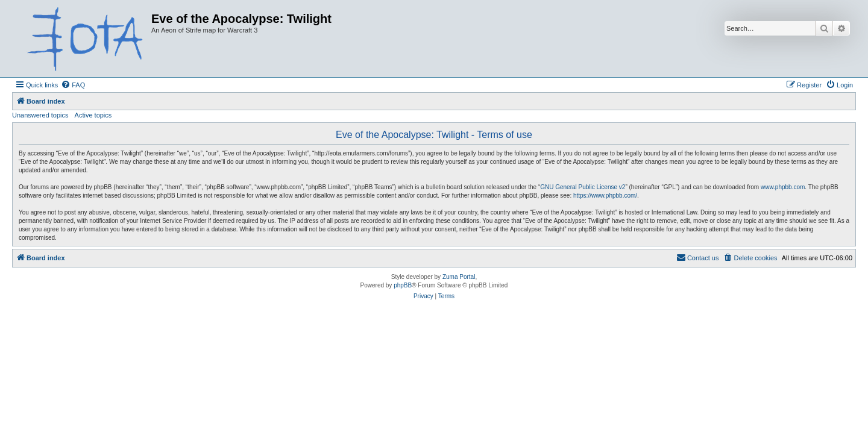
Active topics (93, 115)
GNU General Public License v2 (583, 187)
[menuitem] (73, 85)
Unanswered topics (40, 115)
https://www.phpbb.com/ (605, 196)
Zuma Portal (459, 277)
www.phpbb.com (783, 187)
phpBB (403, 285)
